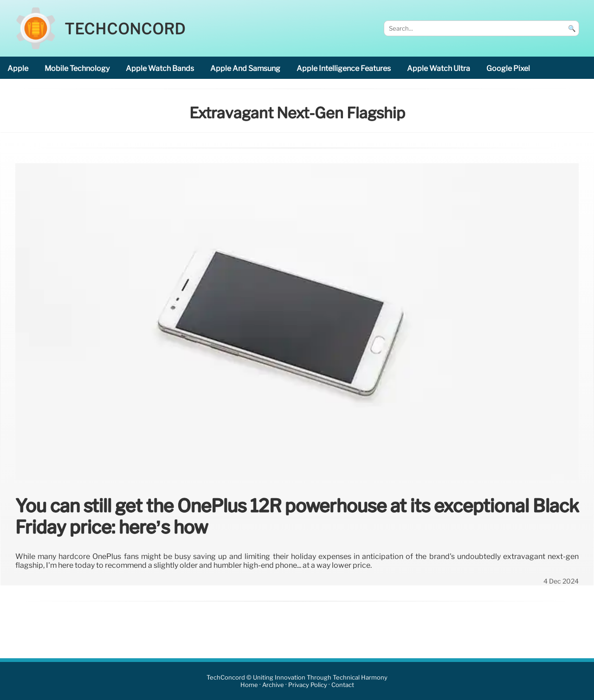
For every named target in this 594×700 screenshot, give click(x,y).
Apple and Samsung (245, 68)
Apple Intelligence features (344, 68)
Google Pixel (508, 68)
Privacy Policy (308, 685)
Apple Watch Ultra (439, 68)
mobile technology (77, 68)
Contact (343, 685)
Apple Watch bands (160, 68)
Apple (18, 68)
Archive (273, 685)
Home (249, 685)
